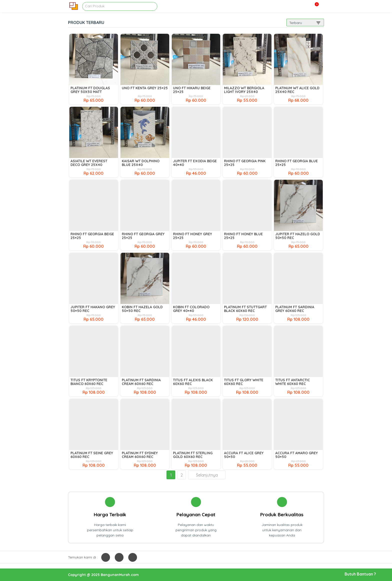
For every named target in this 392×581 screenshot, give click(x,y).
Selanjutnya (207, 475)
